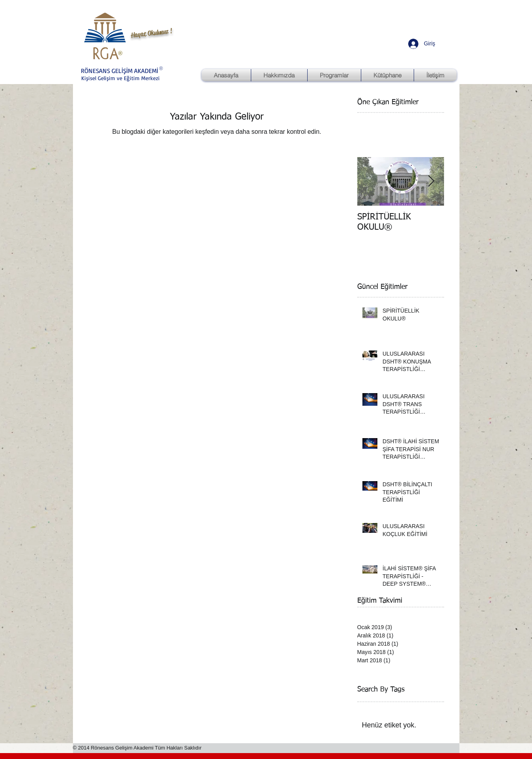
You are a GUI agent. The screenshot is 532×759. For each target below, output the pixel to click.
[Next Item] (431, 181)
